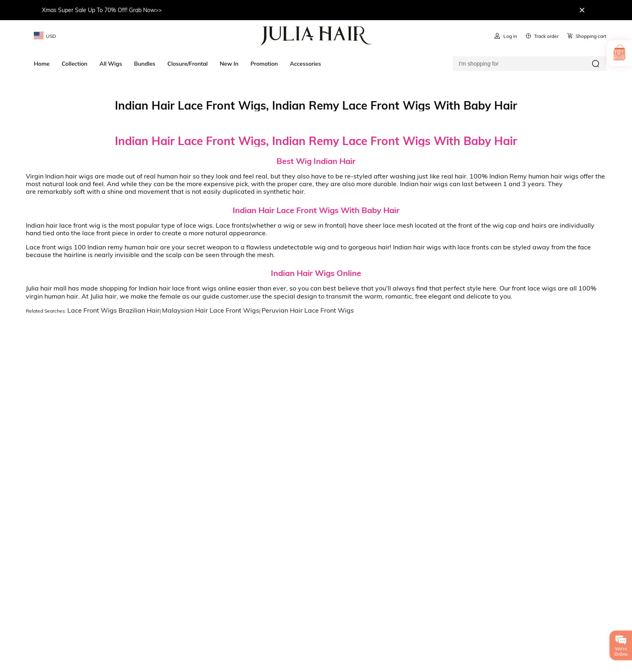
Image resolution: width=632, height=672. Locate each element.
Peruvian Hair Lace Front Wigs (308, 310)
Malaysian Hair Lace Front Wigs (211, 310)
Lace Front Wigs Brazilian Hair (113, 310)
